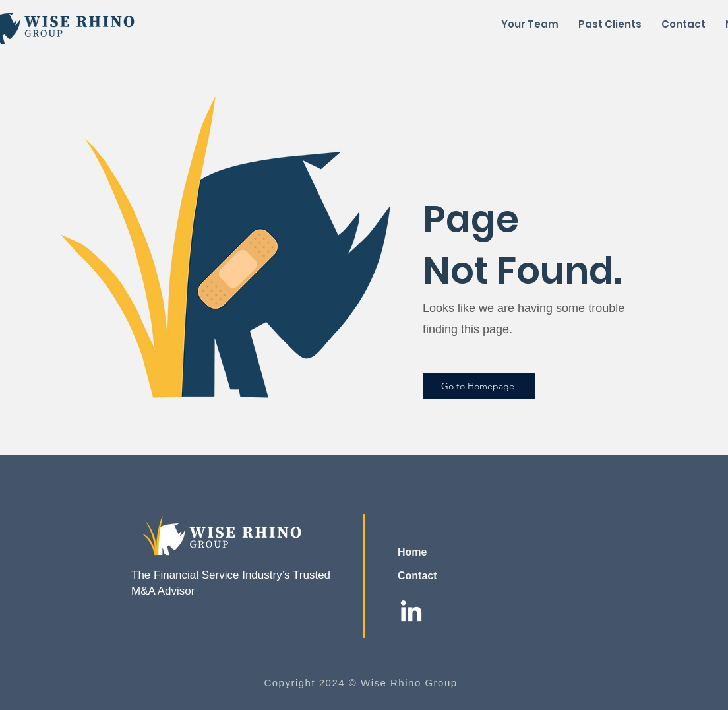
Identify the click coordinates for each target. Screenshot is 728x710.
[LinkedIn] (411, 613)
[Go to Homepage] (479, 386)
